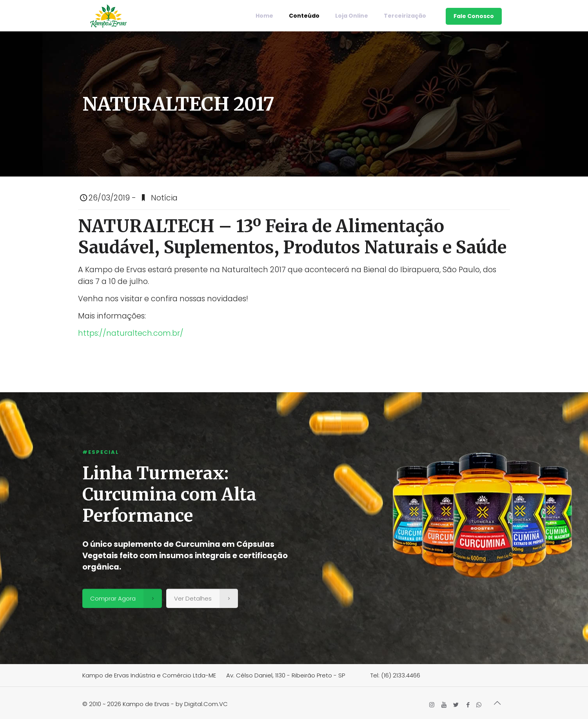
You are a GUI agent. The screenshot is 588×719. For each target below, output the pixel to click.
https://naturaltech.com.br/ (132, 333)
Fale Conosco (474, 16)
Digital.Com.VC (206, 704)
